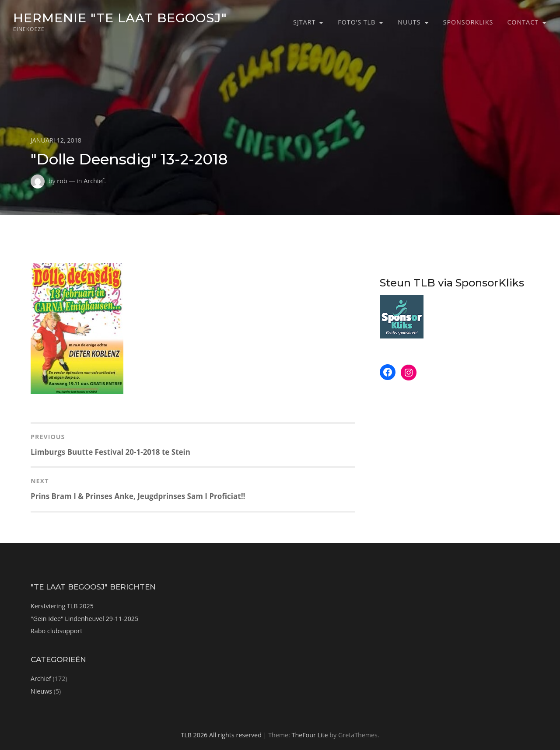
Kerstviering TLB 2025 (62, 606)
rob (62, 180)
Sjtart (304, 22)
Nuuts (409, 22)
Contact (523, 22)
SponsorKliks (468, 22)
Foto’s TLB (357, 22)
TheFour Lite (310, 735)
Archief (94, 180)
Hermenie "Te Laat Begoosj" (120, 18)
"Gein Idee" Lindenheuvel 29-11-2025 (84, 619)
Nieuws (41, 691)
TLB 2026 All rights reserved (221, 735)
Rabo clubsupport (56, 631)
